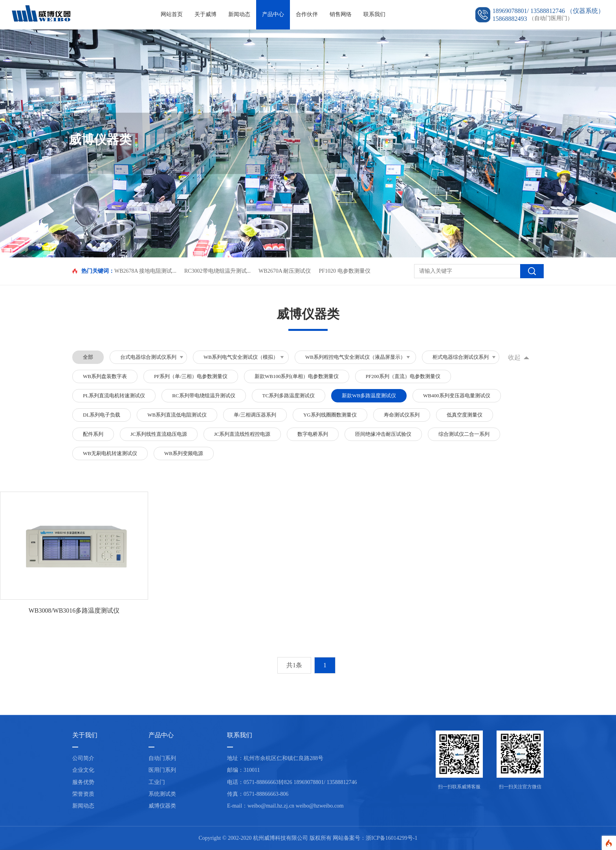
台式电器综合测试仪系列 (148, 357)
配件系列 (93, 434)
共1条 (294, 665)
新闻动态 (239, 14)
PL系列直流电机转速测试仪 (114, 396)
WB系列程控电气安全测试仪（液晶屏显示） (355, 357)
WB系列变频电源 (184, 453)
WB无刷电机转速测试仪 (110, 453)
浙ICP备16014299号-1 (391, 838)
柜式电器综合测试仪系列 (461, 357)
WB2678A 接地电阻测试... (145, 271)
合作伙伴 (307, 14)
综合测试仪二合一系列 (464, 434)
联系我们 (374, 14)
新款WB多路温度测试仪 (369, 396)
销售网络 (341, 14)
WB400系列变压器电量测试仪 (456, 396)
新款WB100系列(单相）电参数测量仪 (297, 376)
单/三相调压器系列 (255, 415)
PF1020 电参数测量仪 (344, 271)
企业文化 (83, 770)
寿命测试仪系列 (402, 415)
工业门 (157, 782)
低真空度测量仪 (465, 415)
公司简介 (83, 759)
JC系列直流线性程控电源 (242, 434)
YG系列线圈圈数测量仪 (330, 415)
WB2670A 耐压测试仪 (285, 271)
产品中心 (273, 14)
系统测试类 (162, 794)
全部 (88, 357)
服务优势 (83, 782)
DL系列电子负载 (102, 415)
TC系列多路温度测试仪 (289, 396)
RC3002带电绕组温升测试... (217, 271)
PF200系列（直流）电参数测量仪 (403, 376)
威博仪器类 (162, 806)
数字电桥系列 (313, 434)
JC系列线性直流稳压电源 (159, 434)
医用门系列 (162, 770)
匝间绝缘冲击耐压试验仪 (383, 434)
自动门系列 (162, 759)
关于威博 (205, 14)
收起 (514, 357)
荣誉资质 (83, 794)
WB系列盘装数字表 (105, 376)
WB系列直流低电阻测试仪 (177, 415)
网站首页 (172, 14)
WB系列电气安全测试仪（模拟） (241, 357)
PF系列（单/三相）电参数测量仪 (191, 376)
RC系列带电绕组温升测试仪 (203, 396)
